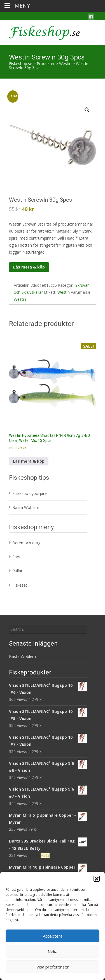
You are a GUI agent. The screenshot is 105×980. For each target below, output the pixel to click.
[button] (97, 879)
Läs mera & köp (29, 267)
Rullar (17, 571)
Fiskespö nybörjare (30, 493)
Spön (17, 557)
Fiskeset (20, 585)
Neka (53, 951)
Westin (64, 292)
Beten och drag (26, 543)
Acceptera (53, 936)
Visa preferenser (53, 967)
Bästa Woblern (26, 507)
